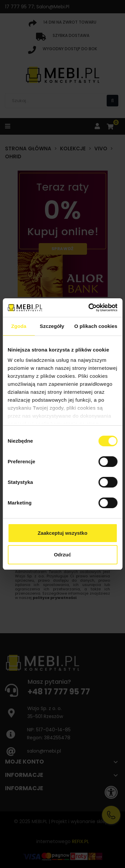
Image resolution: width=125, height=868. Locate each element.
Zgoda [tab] (19, 326)
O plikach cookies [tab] (96, 326)
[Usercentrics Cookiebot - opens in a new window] (89, 308)
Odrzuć (63, 555)
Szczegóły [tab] (52, 326)
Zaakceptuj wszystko (62, 533)
